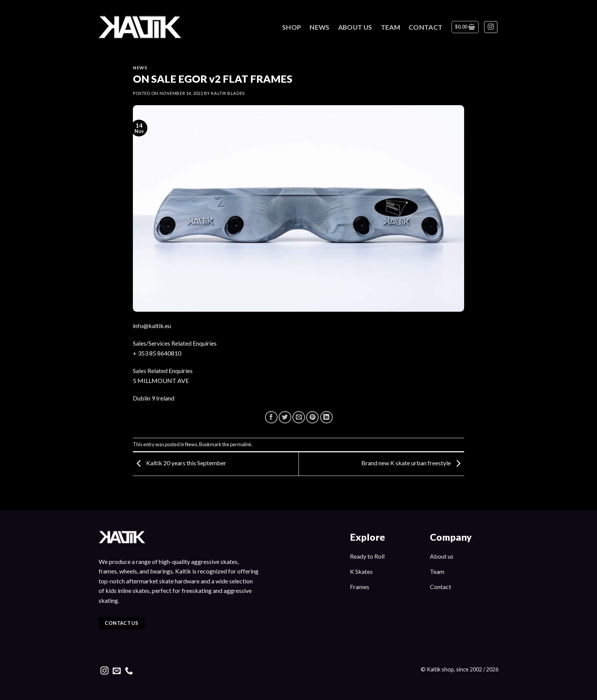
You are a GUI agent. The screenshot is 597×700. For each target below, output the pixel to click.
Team (390, 27)
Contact (425, 27)
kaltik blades (228, 93)
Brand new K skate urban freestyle (413, 463)
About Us (355, 27)
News (319, 27)
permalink (241, 444)
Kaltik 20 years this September (180, 463)
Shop (292, 27)
